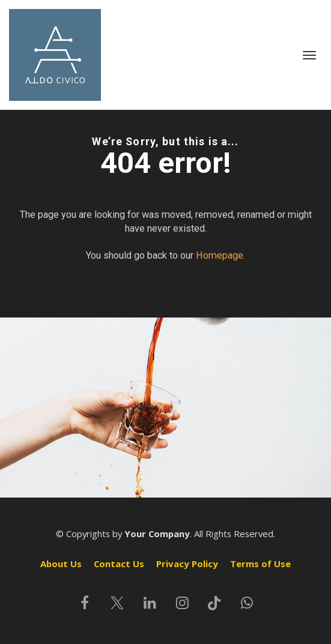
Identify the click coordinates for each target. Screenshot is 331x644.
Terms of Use (260, 564)
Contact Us (119, 564)
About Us (61, 564)
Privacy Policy (187, 564)
